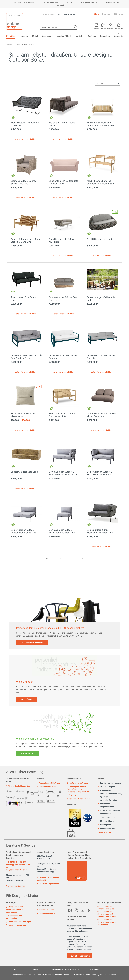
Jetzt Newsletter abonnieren (32, 643)
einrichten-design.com (106, 919)
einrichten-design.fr (105, 914)
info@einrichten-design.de (17, 870)
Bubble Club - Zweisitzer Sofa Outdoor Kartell (64, 182)
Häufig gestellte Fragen (77, 783)
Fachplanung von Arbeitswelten (14, 917)
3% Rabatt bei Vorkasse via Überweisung (109, 812)
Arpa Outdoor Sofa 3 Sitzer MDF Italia (62, 241)
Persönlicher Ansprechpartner (105, 805)
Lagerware (111, 2)
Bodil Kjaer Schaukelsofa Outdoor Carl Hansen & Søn (100, 124)
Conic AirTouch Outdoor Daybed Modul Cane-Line (23, 531)
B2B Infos (118, 14)
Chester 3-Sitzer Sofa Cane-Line (25, 473)
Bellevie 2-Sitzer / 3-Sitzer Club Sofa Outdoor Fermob (26, 357)
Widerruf (35, 969)
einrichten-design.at (106, 909)
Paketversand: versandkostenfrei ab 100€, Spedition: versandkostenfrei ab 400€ (110, 795)
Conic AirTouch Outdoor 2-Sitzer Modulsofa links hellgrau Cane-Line (64, 473)
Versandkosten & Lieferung (48, 783)
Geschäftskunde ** (48, 14)
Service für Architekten (16, 925)
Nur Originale (104, 825)
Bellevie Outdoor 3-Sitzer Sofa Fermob (102, 357)
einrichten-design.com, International (107, 923)
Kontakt (97, 28)
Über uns (71, 795)
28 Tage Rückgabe (106, 787)
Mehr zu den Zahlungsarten (18, 786)
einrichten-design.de (106, 906)
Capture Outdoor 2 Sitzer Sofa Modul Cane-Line (102, 415)
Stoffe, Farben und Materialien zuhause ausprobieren (15, 909)
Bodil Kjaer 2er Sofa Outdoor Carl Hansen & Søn (63, 415)
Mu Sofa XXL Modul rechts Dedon (62, 124)
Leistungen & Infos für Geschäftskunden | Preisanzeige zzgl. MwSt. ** (78, 789)
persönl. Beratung (50, 2)
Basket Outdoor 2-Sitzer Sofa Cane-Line (63, 299)
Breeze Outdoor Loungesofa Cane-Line (25, 124)
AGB (15, 969)
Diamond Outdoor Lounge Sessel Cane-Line (24, 182)
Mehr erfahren (27, 699)
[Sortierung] (108, 83)
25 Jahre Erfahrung (106, 821)
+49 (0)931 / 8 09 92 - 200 (16, 862)
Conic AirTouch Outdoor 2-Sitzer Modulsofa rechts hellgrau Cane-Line (100, 473)
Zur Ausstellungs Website (48, 884)
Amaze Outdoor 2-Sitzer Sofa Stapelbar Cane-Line (25, 241)
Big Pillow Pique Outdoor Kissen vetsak (23, 415)
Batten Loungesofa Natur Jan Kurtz (101, 299)
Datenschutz (94, 969)
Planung (106, 14)
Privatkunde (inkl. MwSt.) (66, 14)
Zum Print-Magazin (45, 910)
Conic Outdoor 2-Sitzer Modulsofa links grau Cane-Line (100, 531)
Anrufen (103, 28)
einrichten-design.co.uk (107, 917)
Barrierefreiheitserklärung (59, 969)
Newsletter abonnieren (80, 956)
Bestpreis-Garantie (89, 2)
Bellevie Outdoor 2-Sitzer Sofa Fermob (64, 357)
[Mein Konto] (103, 26)
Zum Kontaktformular (16, 886)
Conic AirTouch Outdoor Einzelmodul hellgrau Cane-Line (62, 531)
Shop (96, 14)
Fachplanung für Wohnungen (19, 922)
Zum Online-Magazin (46, 913)
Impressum (74, 969)
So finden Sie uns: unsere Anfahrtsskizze (48, 879)
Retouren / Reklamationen (78, 799)
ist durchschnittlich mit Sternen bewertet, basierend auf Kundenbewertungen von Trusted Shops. (64, 975)
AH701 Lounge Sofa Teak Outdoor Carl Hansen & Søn (100, 182)
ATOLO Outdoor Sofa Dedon (101, 239)
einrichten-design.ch (106, 912)
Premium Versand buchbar (109, 783)
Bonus (69, 2)
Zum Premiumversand (46, 787)
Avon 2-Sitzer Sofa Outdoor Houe (24, 299)
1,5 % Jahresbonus (106, 817)
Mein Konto (110, 28)
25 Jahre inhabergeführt (24, 2)
